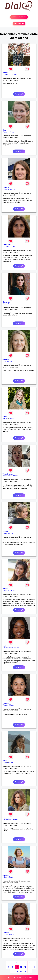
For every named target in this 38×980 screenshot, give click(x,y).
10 (17, 967)
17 (21, 971)
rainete (5, 73)
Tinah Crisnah (8, 474)
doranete (6, 359)
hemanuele (7, 245)
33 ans (10, 361)
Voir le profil (19, 94)
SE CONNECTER (19, 24)
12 (25, 967)
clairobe (5, 589)
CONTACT (33, 977)
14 (34, 967)
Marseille (6, 189)
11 (21, 967)
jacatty (5, 761)
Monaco (5, 132)
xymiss (5, 531)
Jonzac (5, 419)
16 (17, 971)
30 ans (17, 648)
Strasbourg (6, 75)
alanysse (6, 875)
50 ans (13, 591)
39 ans (12, 705)
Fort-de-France (8, 648)
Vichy (5, 304)
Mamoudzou (7, 476)
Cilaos (5, 762)
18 (25, 971)
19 (29, 971)
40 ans (11, 762)
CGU (14, 977)
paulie (5, 417)
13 (29, 967)
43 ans (14, 75)
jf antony (6, 933)
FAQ (10, 977)
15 (12, 971)
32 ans (11, 533)
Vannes (5, 705)
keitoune (6, 818)
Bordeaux (6, 247)
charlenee (6, 302)
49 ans (11, 877)
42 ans (13, 247)
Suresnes (6, 591)
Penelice (6, 187)
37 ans (12, 132)
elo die (5, 130)
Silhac (5, 877)
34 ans (10, 304)
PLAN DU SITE (23, 977)
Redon (5, 533)
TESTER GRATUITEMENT (19, 17)
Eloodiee (6, 703)
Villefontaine (7, 820)
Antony (5, 934)
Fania (5, 646)
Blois (4, 361)
